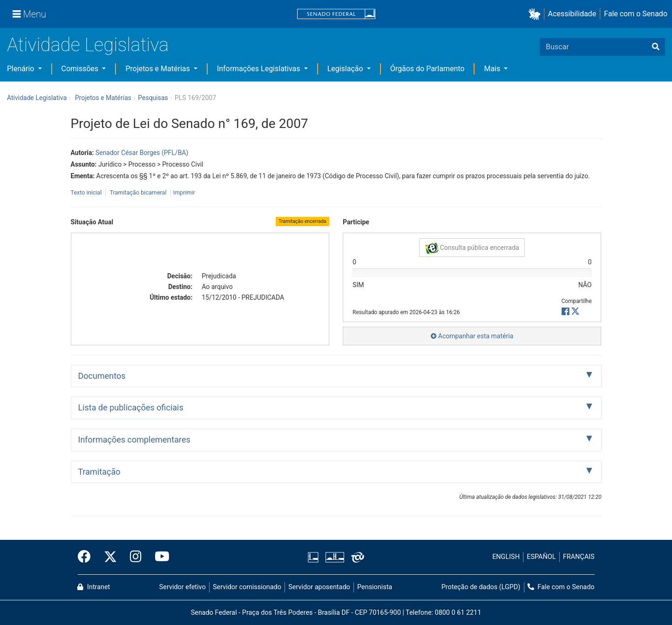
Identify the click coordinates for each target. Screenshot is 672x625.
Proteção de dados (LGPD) (481, 587)
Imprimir (184, 192)
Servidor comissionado (247, 587)
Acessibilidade (572, 14)
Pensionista (375, 587)
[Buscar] (656, 47)
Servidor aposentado (319, 587)
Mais (493, 69)
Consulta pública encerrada (472, 248)
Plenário (21, 69)
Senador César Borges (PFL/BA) (142, 153)
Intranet (94, 587)
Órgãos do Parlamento (428, 69)
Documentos (102, 376)
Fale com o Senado (636, 14)
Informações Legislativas (260, 69)
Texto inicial (87, 192)
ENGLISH (506, 557)
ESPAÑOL (541, 557)
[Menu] (29, 14)
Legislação (346, 69)
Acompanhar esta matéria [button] (472, 336)
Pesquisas (153, 98)
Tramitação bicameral (138, 192)
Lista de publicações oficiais (131, 407)
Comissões (81, 69)
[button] (536, 14)
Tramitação (99, 472)
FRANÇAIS (579, 557)
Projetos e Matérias (158, 69)
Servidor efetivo (183, 587)
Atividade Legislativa (88, 45)
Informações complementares (134, 440)
